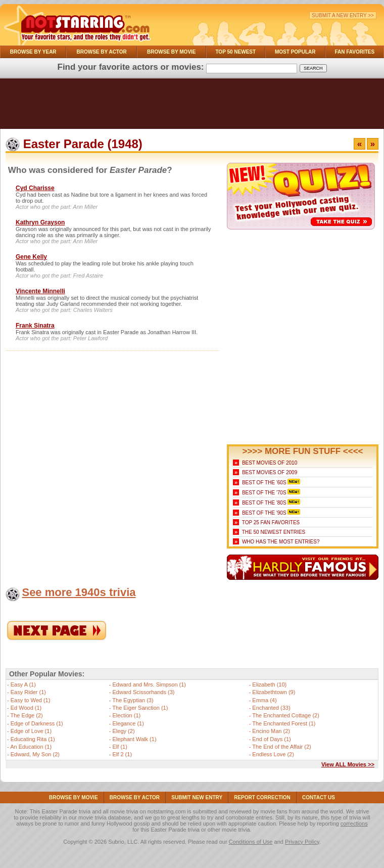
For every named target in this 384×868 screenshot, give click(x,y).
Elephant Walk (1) (135, 739)
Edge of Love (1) (31, 731)
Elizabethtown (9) (274, 692)
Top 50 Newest (235, 52)
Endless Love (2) (273, 754)
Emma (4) (264, 700)
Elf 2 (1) (123, 754)
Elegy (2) (124, 731)
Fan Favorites (354, 52)
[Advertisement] (192, 106)
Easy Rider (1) (28, 692)
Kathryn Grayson (40, 222)
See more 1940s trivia (79, 592)
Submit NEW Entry (197, 797)
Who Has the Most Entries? (281, 542)
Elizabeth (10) (269, 684)
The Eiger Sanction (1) (140, 708)
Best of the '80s (264, 503)
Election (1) (127, 715)
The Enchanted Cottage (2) (286, 715)
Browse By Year (33, 52)
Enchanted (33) (271, 708)
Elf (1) (120, 747)
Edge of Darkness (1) (37, 723)
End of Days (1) (271, 739)
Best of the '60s (264, 483)
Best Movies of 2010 (270, 463)
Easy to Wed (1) (31, 700)
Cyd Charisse (35, 188)
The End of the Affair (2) (282, 747)
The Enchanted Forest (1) (284, 723)
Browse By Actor (102, 52)
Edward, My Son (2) (35, 754)
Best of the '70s (264, 493)
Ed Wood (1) (26, 708)
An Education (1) (31, 747)
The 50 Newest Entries (274, 532)
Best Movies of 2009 (270, 472)
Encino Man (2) (271, 731)
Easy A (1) (23, 684)
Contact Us (319, 797)
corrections (354, 824)
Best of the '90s (264, 513)
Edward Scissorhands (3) (144, 692)
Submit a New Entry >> (343, 15)
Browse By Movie (172, 52)
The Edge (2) (27, 715)
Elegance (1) (128, 723)
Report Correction (262, 797)
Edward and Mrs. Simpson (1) (150, 684)
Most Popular (295, 52)
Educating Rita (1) (33, 739)
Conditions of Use (251, 842)
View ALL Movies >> (348, 764)
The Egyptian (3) (133, 700)
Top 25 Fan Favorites (271, 522)
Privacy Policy (302, 842)
